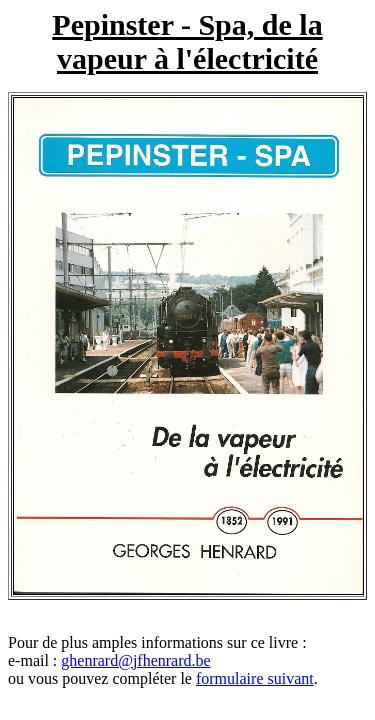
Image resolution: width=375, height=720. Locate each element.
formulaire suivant (255, 678)
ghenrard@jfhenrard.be (135, 660)
